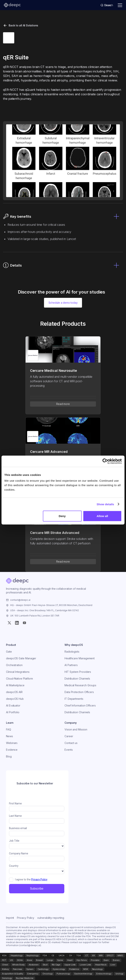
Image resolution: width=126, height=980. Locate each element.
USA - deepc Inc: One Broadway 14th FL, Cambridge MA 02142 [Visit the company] (44, 610)
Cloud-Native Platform (19, 679)
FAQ (9, 729)
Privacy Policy (26, 918)
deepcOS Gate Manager (21, 658)
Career (69, 736)
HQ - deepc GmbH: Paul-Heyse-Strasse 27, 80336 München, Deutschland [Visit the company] (51, 605)
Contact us (71, 743)
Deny (62, 516)
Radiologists (72, 652)
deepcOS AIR (14, 692)
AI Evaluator (13, 705)
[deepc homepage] (12, 5)
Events (69, 750)
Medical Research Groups (80, 685)
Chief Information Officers (80, 705)
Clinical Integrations (18, 672)
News (9, 736)
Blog (9, 756)
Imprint (10, 918)
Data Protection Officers (79, 692)
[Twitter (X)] (9, 623)
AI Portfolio (13, 712)
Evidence (12, 750)
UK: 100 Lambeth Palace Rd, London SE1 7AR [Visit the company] (35, 616)
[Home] (17, 581)
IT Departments (74, 699)
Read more (63, 404)
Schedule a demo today (63, 303)
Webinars (12, 743)
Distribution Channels (77, 679)
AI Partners (71, 665)
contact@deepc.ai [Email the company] (20, 600)
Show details (105, 504)
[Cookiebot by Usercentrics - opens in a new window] (105, 461)
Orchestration (14, 665)
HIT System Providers (78, 672)
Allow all (102, 516)
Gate (9, 652)
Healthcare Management (80, 658)
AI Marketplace (15, 685)
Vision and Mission (76, 729)
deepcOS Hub (15, 699)
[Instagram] (17, 623)
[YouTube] (24, 623)
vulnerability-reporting (51, 918)
